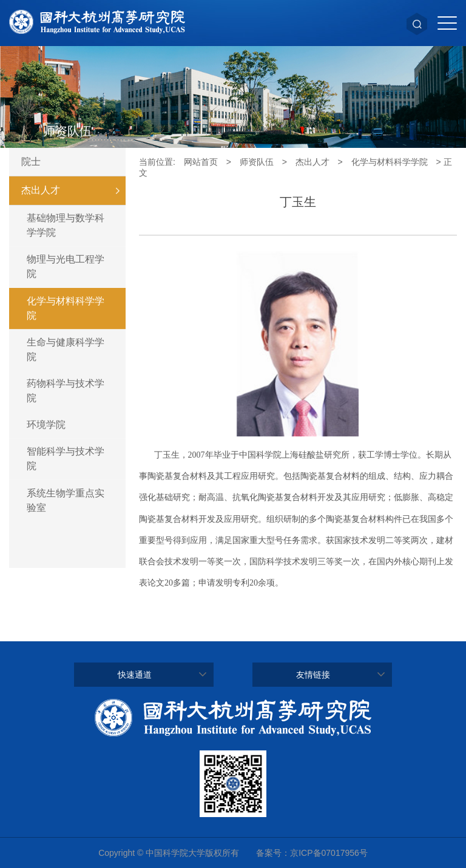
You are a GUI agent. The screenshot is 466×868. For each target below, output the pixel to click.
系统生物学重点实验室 (66, 500)
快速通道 (135, 675)
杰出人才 (73, 190)
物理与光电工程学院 (66, 266)
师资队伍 (257, 162)
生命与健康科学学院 (66, 349)
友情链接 (313, 675)
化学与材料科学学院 (66, 308)
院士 (31, 162)
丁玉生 (298, 202)
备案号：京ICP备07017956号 (312, 853)
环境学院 (46, 425)
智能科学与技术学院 (66, 459)
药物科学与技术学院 (66, 391)
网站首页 (201, 162)
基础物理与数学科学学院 (66, 225)
